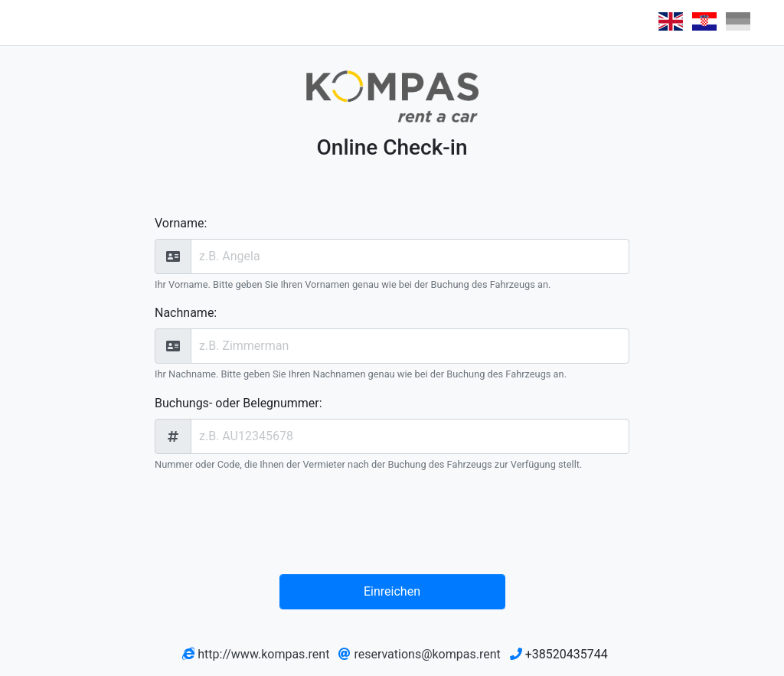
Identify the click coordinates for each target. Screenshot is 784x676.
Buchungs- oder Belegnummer (237, 403)
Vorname (179, 223)
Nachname (184, 313)
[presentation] (396, 526)
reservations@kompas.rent (427, 654)
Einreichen (392, 591)
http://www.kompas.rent (263, 654)
